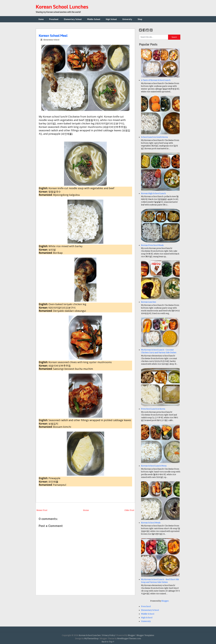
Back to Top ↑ (108, 642)
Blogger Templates (145, 635)
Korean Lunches (149, 302)
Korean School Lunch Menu (154, 466)
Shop (140, 19)
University (127, 19)
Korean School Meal (53, 35)
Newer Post (42, 510)
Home (41, 19)
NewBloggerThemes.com (129, 639)
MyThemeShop (91, 639)
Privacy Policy (109, 635)
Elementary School (73, 19)
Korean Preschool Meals (152, 245)
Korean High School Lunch (153, 193)
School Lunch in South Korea (154, 137)
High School (111, 19)
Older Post (129, 510)
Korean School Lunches (62, 7)
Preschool (54, 19)
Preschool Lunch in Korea (153, 409)
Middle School (94, 19)
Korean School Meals (151, 523)
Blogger (165, 601)
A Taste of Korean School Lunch (156, 80)
